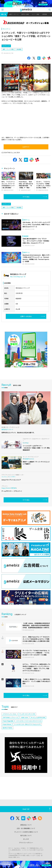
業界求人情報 (25, 14)
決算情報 (44, 14)
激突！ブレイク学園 (8, 49)
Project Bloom (7, 724)
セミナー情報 (35, 14)
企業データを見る (26, 316)
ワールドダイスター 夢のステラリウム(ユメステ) (27, 724)
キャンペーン (6, 29)
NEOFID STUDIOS (7, 728)
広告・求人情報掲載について (26, 828)
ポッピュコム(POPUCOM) (38, 717)
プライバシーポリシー (26, 843)
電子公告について (26, 835)
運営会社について (26, 825)
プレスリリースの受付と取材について (26, 832)
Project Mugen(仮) (8, 721)
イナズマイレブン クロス (9, 714)
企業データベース (14, 14)
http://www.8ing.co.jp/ (18, 277)
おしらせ (26, 839)
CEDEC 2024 (24, 717)
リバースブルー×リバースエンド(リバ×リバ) (29, 721)
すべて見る (26, 197)
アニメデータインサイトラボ (27, 714)
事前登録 (19, 49)
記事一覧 (3, 14)
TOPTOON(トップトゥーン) (10, 717)
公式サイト (26, 147)
